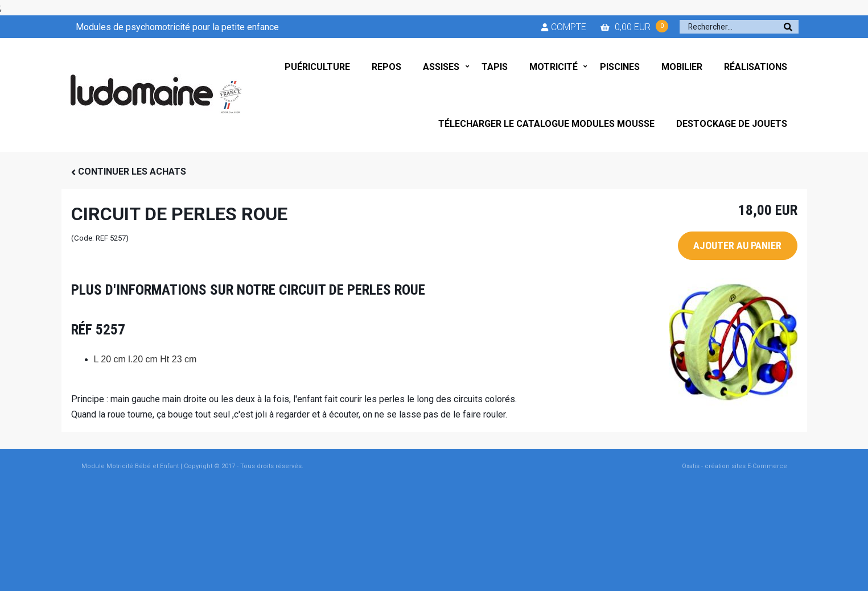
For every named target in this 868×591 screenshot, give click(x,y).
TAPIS (495, 67)
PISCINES (620, 67)
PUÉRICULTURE (317, 67)
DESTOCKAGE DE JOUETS (732, 124)
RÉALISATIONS (756, 67)
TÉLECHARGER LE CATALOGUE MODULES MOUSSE (546, 124)
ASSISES (441, 67)
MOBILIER (682, 67)
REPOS (386, 67)
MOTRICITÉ (554, 67)
